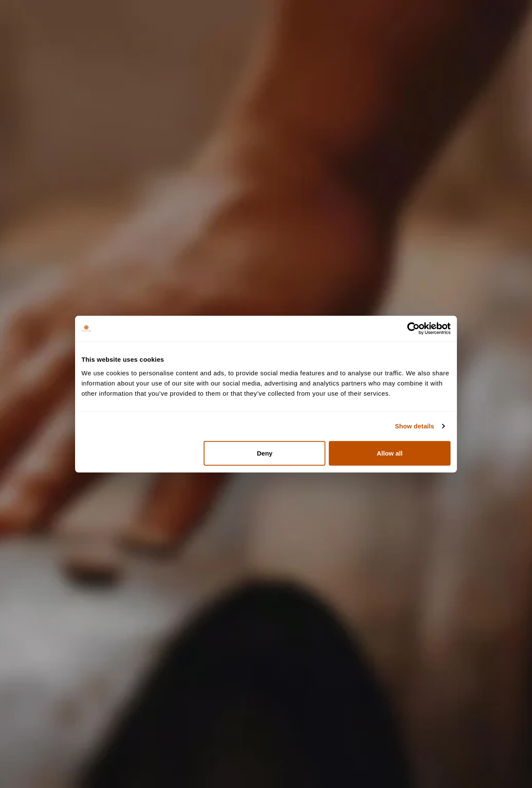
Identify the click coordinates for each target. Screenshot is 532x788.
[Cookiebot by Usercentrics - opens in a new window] (413, 329)
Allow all (390, 453)
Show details (415, 426)
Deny (265, 453)
